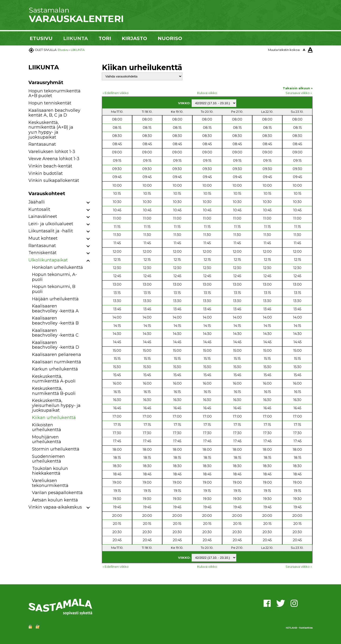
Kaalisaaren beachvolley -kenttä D (56, 345)
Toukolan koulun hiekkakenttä (50, 471)
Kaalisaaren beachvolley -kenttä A (55, 308)
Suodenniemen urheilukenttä (48, 459)
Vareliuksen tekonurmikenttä (50, 483)
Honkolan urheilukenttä (57, 267)
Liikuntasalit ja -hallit (51, 231)
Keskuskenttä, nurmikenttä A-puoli (54, 379)
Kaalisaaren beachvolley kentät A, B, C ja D (54, 113)
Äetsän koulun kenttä (55, 500)
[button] (88, 203)
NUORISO (170, 38)
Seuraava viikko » (299, 93)
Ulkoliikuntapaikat (48, 260)
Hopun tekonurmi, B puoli (54, 289)
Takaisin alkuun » (298, 88)
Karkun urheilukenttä (55, 369)
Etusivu (63, 50)
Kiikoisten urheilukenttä (47, 427)
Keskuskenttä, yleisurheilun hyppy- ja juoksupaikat (56, 405)
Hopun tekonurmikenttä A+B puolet (54, 93)
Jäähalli (37, 202)
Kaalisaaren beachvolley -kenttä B (55, 321)
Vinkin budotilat (46, 173)
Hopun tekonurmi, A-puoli (54, 277)
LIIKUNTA (76, 38)
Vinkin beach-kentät (50, 166)
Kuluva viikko (207, 93)
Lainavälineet (43, 216)
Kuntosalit (39, 209)
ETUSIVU (41, 38)
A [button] (304, 50)
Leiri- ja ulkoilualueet (51, 224)
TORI (105, 38)
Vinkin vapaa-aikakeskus (55, 507)
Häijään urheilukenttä (55, 299)
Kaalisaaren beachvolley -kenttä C (55, 333)
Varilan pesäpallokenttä (57, 493)
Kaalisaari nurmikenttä (56, 362)
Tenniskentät (43, 253)
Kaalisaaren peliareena (56, 355)
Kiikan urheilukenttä (54, 418)
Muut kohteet (43, 238)
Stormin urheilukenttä (56, 449)
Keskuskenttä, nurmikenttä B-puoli (54, 391)
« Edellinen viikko (116, 93)
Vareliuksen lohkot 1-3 (52, 152)
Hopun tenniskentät (50, 103)
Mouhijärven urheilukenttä (47, 439)
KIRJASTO (134, 38)
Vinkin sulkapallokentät (54, 180)
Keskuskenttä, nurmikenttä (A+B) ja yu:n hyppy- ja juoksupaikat (51, 130)
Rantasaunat (42, 144)
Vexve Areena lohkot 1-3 (54, 159)
